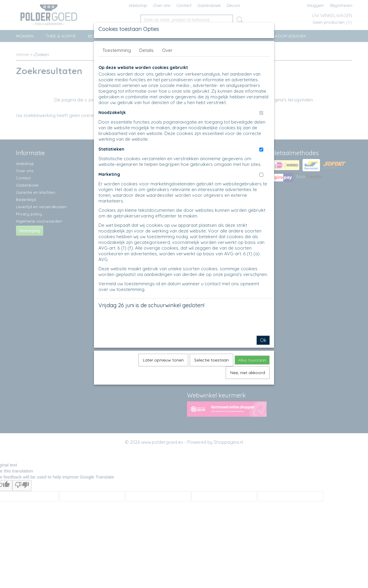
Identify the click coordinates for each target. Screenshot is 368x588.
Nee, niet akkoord (248, 373)
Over (167, 50)
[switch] (261, 113)
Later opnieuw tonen (163, 360)
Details (146, 50)
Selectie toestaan (211, 360)
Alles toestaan (252, 360)
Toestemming (117, 50)
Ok (263, 340)
